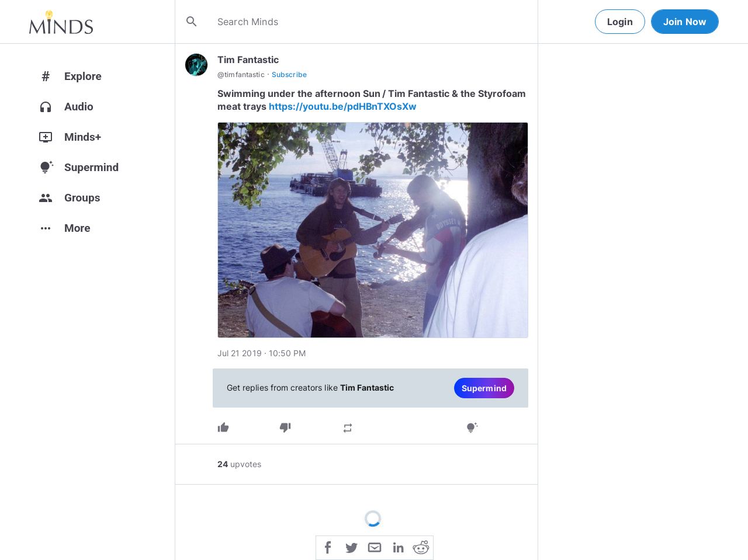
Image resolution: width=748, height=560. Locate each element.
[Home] (61, 22)
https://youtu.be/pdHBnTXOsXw (343, 106)
